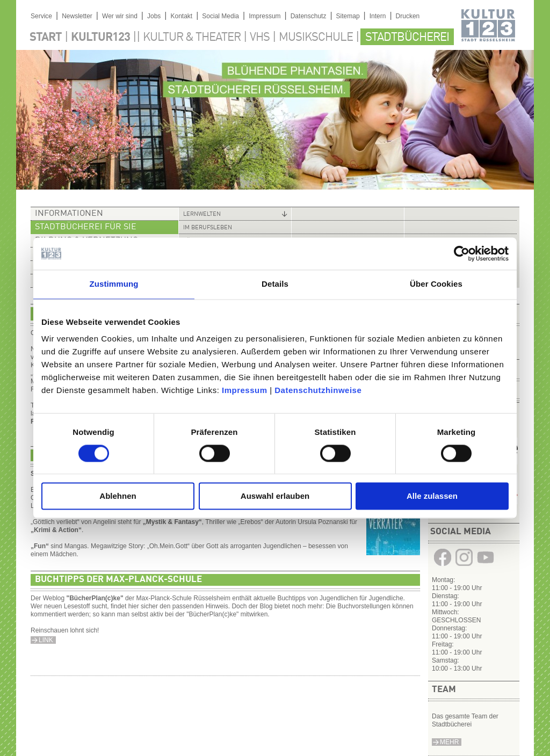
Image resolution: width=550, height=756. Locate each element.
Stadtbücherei (407, 38)
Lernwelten (202, 215)
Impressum (245, 390)
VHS (260, 38)
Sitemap (348, 16)
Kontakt (181, 16)
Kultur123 (100, 38)
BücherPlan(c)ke (95, 598)
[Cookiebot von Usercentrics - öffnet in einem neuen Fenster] (462, 253)
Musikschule (316, 38)
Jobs (154, 16)
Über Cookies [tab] (436, 284)
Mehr (449, 742)
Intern (378, 16)
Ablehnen (118, 496)
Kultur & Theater (192, 38)
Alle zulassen (432, 496)
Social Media (220, 16)
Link (46, 640)
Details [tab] (275, 284)
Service (41, 16)
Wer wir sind (120, 16)
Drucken (408, 16)
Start (46, 38)
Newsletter (77, 16)
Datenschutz (309, 16)
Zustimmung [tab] (114, 284)
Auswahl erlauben (275, 496)
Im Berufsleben (208, 228)
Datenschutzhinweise (318, 390)
